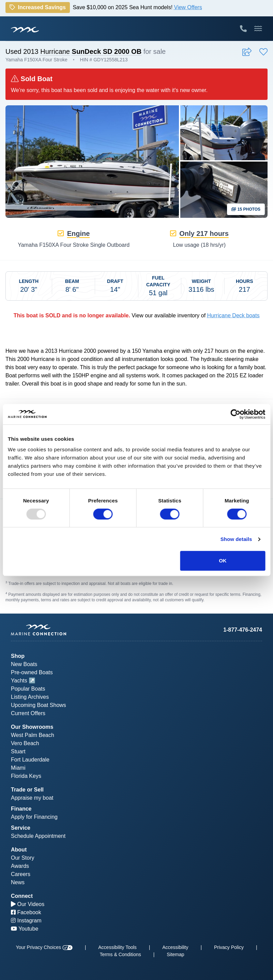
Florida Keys (26, 776)
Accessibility (175, 947)
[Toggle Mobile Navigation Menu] (258, 29)
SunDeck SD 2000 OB (107, 51)
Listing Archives (30, 697)
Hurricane (55, 51)
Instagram (26, 921)
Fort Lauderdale (30, 760)
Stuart (18, 751)
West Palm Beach (33, 735)
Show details (236, 539)
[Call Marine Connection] (243, 29)
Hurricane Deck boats (233, 315)
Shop (18, 656)
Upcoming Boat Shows (39, 705)
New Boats (24, 664)
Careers (21, 874)
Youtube (25, 929)
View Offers (188, 7)
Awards (20, 866)
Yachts (19, 681)
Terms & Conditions (120, 954)
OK (223, 561)
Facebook (26, 912)
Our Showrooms (32, 727)
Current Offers (28, 713)
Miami (18, 768)
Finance (21, 809)
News (18, 882)
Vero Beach (25, 743)
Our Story (22, 858)
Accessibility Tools (117, 947)
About (19, 850)
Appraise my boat (32, 798)
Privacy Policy (229, 947)
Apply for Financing (34, 817)
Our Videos (28, 904)
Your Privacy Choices (44, 947)
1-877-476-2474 (243, 630)
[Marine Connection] (25, 29)
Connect (22, 896)
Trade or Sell (27, 790)
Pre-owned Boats (32, 672)
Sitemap (175, 954)
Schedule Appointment (38, 836)
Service (21, 828)
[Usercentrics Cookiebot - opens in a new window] (235, 414)
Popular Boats (28, 689)
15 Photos (246, 209)
